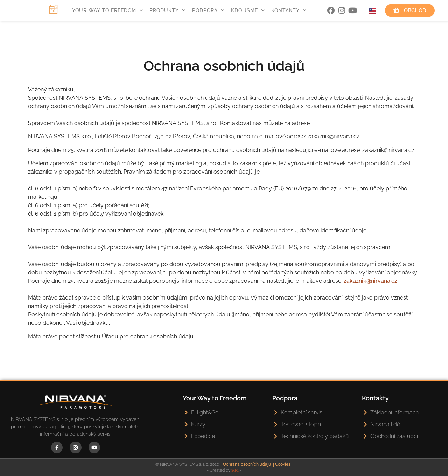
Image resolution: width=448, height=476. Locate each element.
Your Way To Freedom (108, 10)
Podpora (208, 10)
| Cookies (282, 464)
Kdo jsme (248, 10)
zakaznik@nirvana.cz (370, 281)
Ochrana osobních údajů (247, 464)
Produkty (168, 10)
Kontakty (289, 10)
